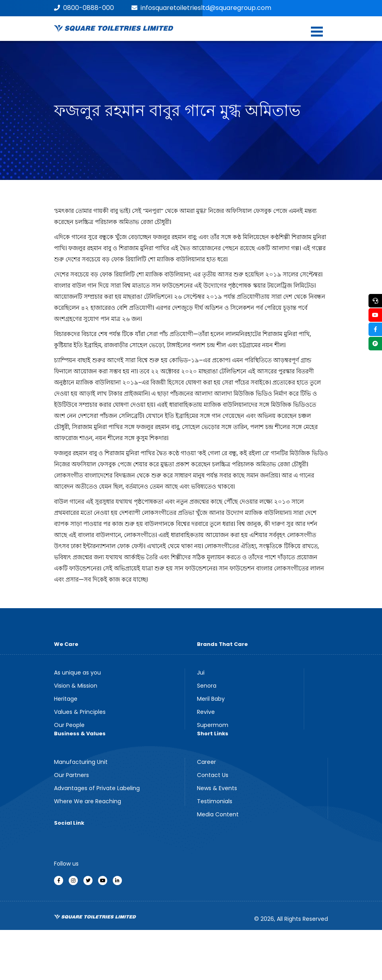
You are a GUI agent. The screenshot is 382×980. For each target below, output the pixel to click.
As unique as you (77, 673)
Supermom (213, 725)
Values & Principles (80, 712)
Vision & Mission (76, 686)
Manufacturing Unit (81, 762)
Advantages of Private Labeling (97, 788)
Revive (206, 712)
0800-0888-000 (84, 8)
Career (206, 762)
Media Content (218, 814)
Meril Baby (211, 699)
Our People (69, 725)
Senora (207, 686)
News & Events (217, 788)
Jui (201, 673)
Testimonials (215, 801)
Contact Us (213, 775)
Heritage (66, 699)
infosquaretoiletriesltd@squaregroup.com (201, 8)
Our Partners (71, 775)
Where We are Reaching (88, 801)
